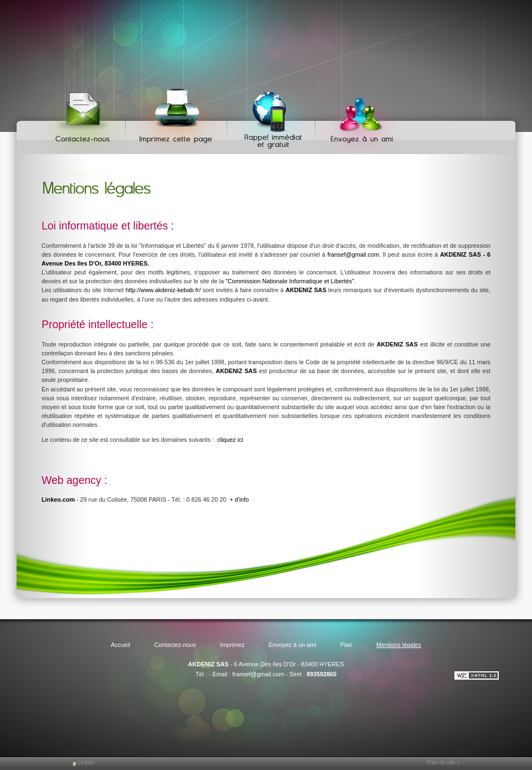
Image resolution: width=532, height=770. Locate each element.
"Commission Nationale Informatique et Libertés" (290, 281)
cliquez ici (230, 440)
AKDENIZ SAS (208, 664)
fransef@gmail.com (353, 254)
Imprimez (178, 117)
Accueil (121, 645)
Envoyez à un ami (357, 117)
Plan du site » (443, 763)
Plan (346, 645)
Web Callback (273, 117)
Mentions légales (399, 645)
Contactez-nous (85, 117)
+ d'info (239, 499)
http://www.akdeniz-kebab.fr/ (163, 290)
